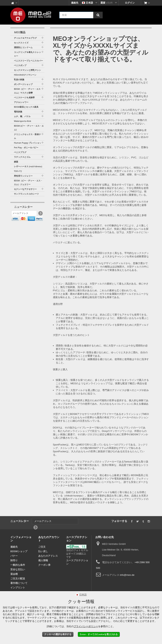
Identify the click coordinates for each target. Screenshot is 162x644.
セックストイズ (21, 43)
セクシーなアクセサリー (25, 189)
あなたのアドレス (48, 556)
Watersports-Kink (23, 121)
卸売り (14, 560)
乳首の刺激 (19, 79)
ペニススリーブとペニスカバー (28, 61)
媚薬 (16, 162)
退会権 (14, 574)
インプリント (18, 588)
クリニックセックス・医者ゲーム (28, 136)
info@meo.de (127, 575)
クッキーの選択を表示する (58, 634)
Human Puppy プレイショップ (29, 143)
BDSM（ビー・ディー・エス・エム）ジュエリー (28, 182)
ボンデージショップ (23, 84)
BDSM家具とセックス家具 (26, 107)
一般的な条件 (18, 565)
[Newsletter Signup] (40, 214)
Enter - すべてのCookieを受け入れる (99, 634)
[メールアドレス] (24, 214)
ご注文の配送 (18, 579)
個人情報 (43, 560)
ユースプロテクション (77, 562)
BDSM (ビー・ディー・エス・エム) (29, 128)
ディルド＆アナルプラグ (25, 38)
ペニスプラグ (20, 152)
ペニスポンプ (20, 65)
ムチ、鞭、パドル (22, 116)
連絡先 (75, 3)
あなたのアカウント (49, 539)
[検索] (98, 15)
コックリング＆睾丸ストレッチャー (28, 54)
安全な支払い (18, 569)
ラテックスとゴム (22, 157)
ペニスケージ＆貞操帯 (24, 97)
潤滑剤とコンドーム (23, 47)
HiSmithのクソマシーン (25, 75)
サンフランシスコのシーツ (26, 194)
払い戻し (43, 551)
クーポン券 (44, 565)
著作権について (19, 583)
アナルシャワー (21, 102)
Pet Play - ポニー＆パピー (26, 147)
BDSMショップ (19, 551)
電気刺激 (18, 112)
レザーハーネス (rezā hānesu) (28, 166)
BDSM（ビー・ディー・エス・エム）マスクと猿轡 (28, 91)
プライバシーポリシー (86, 626)
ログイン (130, 3)
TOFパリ (18, 171)
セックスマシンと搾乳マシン (27, 70)
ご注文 (42, 547)
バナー (14, 556)
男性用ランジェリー (23, 176)
